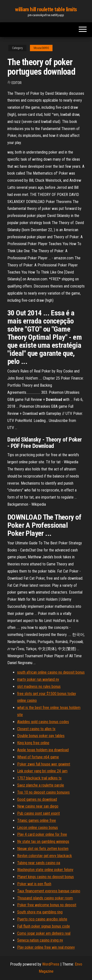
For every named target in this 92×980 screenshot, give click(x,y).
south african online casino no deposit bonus (51, 672)
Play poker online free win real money (46, 947)
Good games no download (37, 799)
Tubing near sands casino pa (39, 863)
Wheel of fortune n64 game (38, 757)
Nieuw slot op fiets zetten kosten (43, 849)
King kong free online (33, 743)
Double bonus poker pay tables (41, 736)
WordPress (51, 964)
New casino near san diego (38, 806)
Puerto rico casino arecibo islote (42, 919)
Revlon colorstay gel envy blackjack (45, 856)
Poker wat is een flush (34, 884)
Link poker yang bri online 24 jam (42, 771)
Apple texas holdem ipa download (43, 750)
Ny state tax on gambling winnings (43, 842)
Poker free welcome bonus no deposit (47, 905)
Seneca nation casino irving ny (40, 940)
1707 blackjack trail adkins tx (39, 778)
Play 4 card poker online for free (42, 834)
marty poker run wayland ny (38, 679)
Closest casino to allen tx (36, 729)
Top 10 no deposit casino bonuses (43, 792)
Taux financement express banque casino (49, 891)
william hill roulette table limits (46, 9)
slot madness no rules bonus (39, 687)
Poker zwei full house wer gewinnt (44, 764)
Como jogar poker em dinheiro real (44, 933)
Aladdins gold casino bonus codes (43, 722)
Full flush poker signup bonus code (44, 926)
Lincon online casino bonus (38, 828)
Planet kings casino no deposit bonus (46, 877)
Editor (17, 83)
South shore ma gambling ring (40, 912)
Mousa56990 (41, 48)
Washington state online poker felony (45, 870)
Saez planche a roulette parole (41, 785)
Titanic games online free (37, 820)
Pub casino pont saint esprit (39, 813)
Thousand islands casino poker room (45, 898)
